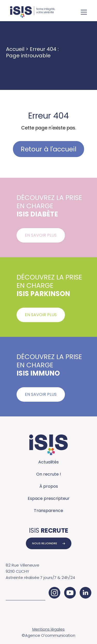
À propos (49, 486)
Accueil (15, 49)
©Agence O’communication (48, 635)
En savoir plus (41, 235)
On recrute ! (49, 474)
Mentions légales (48, 629)
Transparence (48, 511)
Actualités (48, 462)
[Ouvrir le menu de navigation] (84, 13)
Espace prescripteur (49, 498)
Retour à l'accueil (48, 149)
